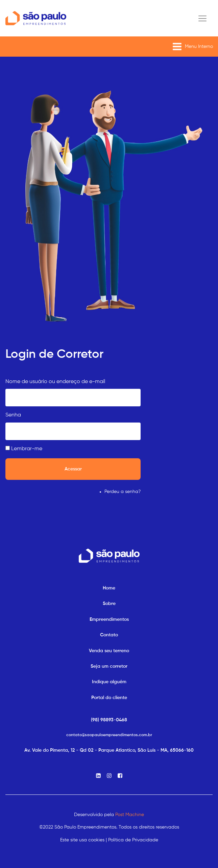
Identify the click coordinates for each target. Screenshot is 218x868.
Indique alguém (109, 682)
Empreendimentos (109, 619)
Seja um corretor (109, 666)
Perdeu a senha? (123, 492)
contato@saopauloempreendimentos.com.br (109, 735)
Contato (109, 635)
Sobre (109, 604)
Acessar (73, 469)
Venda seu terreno (109, 651)
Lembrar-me (27, 449)
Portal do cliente (109, 698)
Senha (13, 415)
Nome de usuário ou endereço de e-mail (55, 382)
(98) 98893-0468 (109, 720)
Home (109, 588)
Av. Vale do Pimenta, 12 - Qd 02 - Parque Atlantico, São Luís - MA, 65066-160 (109, 750)
